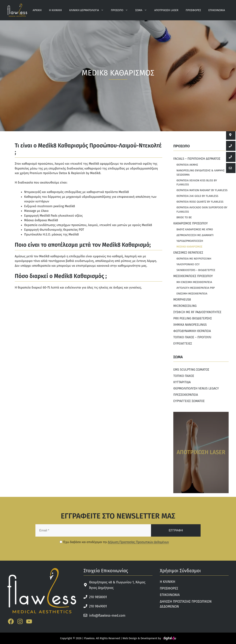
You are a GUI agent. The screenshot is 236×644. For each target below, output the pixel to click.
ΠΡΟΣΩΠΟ (121, 10)
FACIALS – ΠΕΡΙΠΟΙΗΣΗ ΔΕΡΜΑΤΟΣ (197, 159)
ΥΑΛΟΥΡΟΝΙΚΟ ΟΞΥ (188, 264)
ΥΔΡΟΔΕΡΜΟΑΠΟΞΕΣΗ (190, 241)
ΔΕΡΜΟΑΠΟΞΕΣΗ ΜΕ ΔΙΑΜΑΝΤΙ (195, 235)
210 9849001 (98, 606)
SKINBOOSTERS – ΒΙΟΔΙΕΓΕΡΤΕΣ (196, 270)
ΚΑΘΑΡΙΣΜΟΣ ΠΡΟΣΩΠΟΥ (191, 223)
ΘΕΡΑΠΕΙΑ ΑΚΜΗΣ (187, 165)
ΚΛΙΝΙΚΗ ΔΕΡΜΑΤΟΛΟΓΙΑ (88, 10)
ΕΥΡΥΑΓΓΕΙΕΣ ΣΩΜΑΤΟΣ (189, 401)
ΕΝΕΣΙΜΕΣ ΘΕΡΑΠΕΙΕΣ (188, 253)
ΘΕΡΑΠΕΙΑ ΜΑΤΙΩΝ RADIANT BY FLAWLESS (202, 190)
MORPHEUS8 (182, 300)
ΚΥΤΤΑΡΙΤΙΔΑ (182, 382)
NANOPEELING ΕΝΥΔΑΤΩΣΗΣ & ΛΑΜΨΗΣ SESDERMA (201, 173)
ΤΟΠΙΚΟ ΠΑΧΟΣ (184, 376)
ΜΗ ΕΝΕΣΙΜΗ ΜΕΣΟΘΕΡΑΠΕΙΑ (194, 282)
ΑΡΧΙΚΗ (37, 10)
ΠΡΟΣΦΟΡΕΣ (193, 10)
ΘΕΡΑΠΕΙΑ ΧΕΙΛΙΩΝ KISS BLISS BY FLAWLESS (197, 183)
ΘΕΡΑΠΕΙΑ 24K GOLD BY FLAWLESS (197, 196)
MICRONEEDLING (185, 306)
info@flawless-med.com (107, 616)
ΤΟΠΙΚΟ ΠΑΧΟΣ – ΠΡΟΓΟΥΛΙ (192, 337)
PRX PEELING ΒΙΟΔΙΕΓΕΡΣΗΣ (193, 318)
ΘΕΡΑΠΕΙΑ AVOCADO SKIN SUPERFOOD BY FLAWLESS (202, 210)
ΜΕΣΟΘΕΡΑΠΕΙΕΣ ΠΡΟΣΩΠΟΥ (193, 276)
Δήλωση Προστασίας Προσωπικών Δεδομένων (138, 542)
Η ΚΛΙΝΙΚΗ (55, 10)
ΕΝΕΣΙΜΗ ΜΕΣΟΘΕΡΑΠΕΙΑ (192, 294)
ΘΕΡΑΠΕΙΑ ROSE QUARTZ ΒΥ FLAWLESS (200, 202)
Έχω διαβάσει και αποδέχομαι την (114, 542)
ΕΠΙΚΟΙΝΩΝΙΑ (217, 10)
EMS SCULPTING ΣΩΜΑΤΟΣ (191, 370)
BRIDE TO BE (184, 217)
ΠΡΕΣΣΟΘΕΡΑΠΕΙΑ (186, 395)
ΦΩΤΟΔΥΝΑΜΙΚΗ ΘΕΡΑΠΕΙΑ (192, 331)
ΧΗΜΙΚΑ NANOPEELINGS (190, 325)
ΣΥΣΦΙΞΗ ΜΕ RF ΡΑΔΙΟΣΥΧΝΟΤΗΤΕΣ (197, 312)
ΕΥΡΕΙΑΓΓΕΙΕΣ (183, 344)
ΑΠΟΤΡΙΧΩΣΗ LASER (166, 10)
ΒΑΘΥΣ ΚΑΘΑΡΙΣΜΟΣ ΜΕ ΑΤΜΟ (195, 229)
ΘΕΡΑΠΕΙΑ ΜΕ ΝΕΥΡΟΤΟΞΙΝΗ (194, 259)
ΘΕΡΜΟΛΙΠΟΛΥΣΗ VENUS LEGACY (196, 388)
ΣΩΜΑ (143, 10)
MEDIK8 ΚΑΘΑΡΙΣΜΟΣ (189, 247)
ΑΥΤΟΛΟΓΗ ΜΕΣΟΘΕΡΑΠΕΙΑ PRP (196, 288)
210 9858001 (98, 597)
